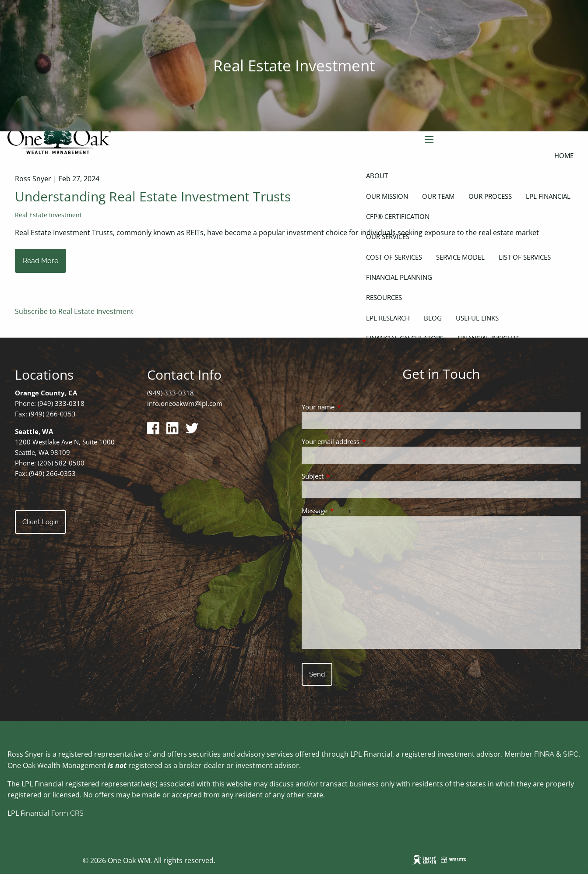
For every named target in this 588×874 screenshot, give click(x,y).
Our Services (388, 236)
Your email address (363, 441)
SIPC (571, 754)
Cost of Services (394, 257)
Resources (384, 297)
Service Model (460, 257)
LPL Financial (548, 196)
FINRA (544, 754)
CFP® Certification (398, 216)
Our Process (490, 196)
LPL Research (388, 318)
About (377, 176)
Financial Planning (399, 277)
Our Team (438, 196)
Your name (350, 407)
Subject (345, 476)
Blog (433, 318)
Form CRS (67, 813)
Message (347, 511)
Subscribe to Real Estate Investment (74, 311)
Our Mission (387, 196)
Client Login (40, 522)
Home (564, 155)
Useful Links (477, 318)
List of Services (525, 257)
